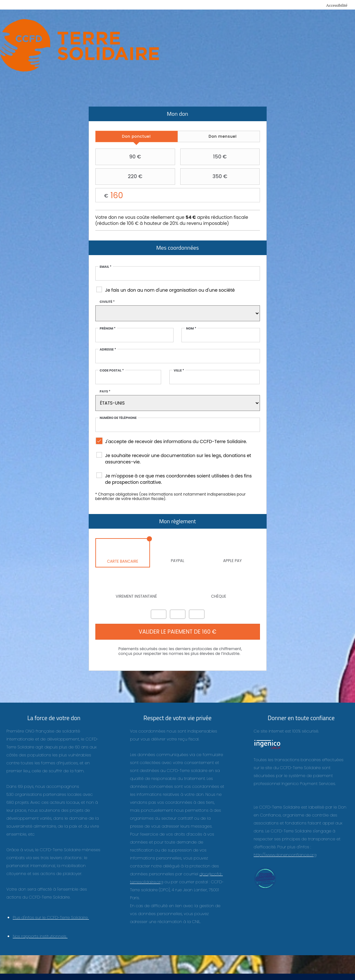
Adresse (108, 350)
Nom (191, 329)
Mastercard (159, 614)
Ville (179, 371)
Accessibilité (337, 5)
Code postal (112, 371)
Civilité (107, 302)
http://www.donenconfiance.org (285, 855)
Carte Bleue (197, 614)
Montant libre (178, 195)
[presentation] (137, 136)
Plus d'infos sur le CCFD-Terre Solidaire (51, 917)
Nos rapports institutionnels (40, 936)
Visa (178, 614)
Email (106, 267)
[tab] (137, 136)
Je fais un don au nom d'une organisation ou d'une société (170, 290)
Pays (105, 392)
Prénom (108, 329)
